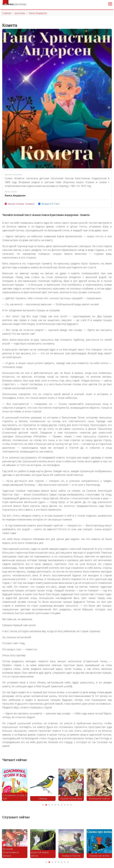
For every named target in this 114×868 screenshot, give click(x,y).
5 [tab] (55, 805)
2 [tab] (46, 805)
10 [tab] (71, 805)
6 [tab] (59, 805)
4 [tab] (52, 805)
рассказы (14, 4)
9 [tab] (68, 805)
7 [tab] (62, 805)
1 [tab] (43, 805)
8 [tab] (65, 805)
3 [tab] (49, 805)
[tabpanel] (15, 785)
